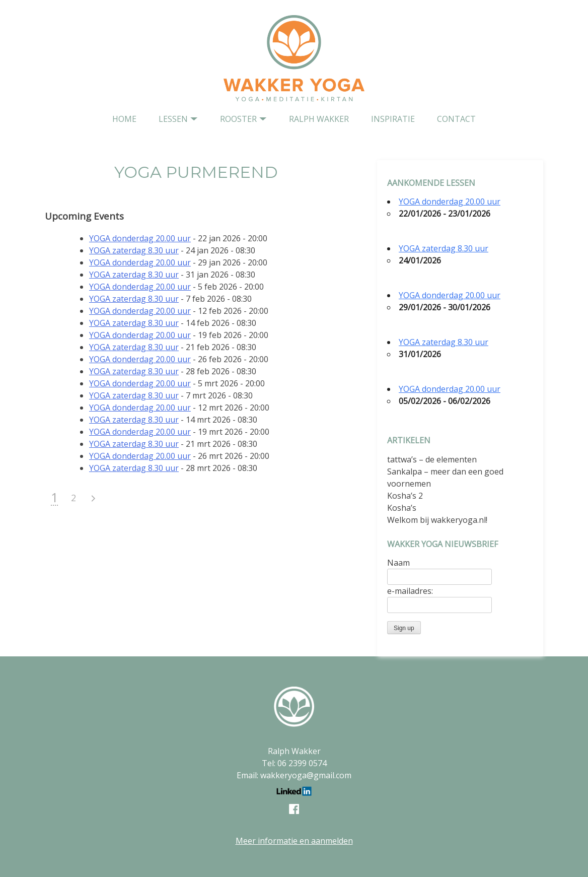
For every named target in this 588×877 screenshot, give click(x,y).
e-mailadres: (410, 591)
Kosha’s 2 (405, 496)
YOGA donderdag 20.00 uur (140, 238)
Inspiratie (393, 119)
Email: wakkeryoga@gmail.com (294, 775)
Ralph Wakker (319, 119)
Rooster (238, 119)
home (124, 119)
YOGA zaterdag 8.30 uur (134, 250)
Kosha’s (402, 508)
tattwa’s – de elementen (432, 459)
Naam (398, 563)
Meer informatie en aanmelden (294, 841)
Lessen (173, 119)
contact (456, 119)
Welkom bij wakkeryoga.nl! (437, 520)
